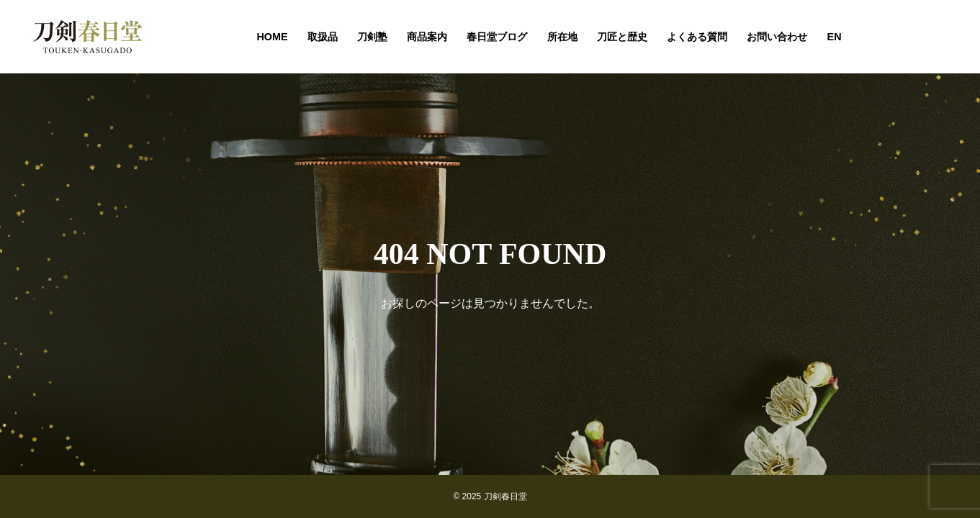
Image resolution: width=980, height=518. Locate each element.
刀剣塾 (372, 37)
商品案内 (427, 37)
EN (835, 37)
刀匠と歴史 (622, 37)
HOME (272, 37)
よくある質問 (697, 37)
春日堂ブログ (497, 37)
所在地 (562, 37)
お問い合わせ (777, 37)
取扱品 (323, 37)
